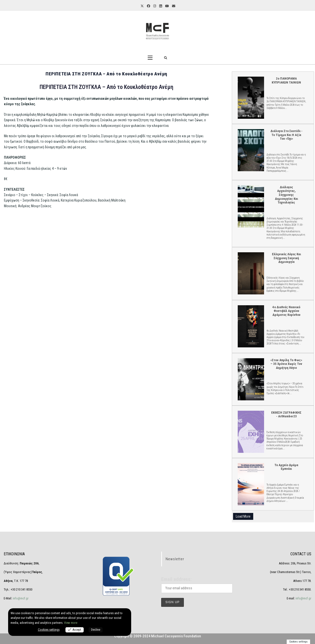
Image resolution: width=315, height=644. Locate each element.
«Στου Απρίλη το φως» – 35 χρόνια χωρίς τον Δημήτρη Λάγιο (251, 379)
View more (71, 623)
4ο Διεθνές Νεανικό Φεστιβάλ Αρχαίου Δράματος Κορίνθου (251, 326)
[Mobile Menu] (150, 58)
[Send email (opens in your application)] (173, 6)
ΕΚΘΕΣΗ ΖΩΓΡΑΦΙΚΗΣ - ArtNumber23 (251, 432)
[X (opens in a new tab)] (142, 6)
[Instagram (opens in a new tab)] (154, 6)
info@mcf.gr (20, 598)
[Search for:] (166, 58)
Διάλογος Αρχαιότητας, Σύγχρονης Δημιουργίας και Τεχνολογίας (251, 206)
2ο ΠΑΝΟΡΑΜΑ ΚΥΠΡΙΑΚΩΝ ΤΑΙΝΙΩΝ (251, 97)
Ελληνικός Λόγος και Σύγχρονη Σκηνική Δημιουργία (251, 273)
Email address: (176, 579)
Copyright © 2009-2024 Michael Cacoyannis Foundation (158, 636)
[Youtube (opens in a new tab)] (167, 6)
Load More (243, 516)
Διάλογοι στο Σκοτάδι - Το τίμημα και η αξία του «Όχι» (251, 150)
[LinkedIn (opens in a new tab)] (160, 6)
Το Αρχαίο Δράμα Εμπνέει (251, 484)
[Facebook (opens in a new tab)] (148, 6)
